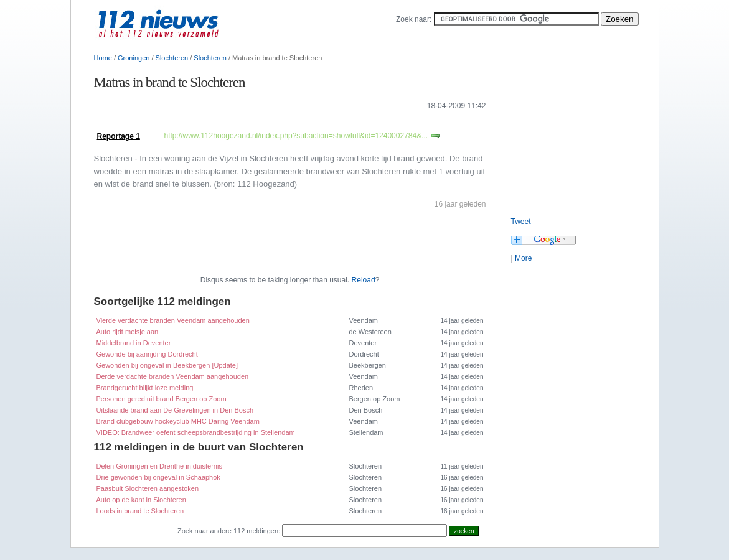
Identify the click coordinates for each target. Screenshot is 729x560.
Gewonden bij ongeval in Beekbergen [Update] (167, 365)
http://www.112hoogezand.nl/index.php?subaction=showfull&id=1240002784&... (296, 136)
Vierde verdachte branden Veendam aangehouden (173, 320)
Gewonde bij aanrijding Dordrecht (147, 354)
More (523, 258)
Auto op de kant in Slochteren (141, 500)
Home (103, 58)
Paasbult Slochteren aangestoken (148, 488)
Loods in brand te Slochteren (140, 511)
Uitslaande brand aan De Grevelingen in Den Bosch (175, 410)
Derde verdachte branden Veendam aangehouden (173, 376)
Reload (364, 280)
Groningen (134, 58)
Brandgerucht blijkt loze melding (145, 388)
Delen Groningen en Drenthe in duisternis (159, 466)
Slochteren (172, 58)
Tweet (521, 222)
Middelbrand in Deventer (134, 343)
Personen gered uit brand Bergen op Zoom (162, 399)
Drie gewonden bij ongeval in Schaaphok (158, 477)
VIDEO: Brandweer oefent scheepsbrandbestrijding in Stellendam (196, 432)
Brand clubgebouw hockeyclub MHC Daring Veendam (178, 421)
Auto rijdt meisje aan (128, 332)
